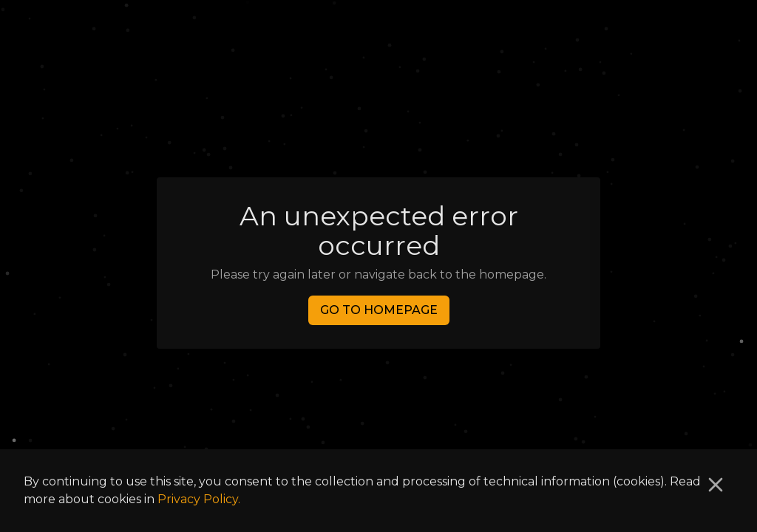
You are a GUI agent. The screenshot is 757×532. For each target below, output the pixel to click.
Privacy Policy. (199, 499)
